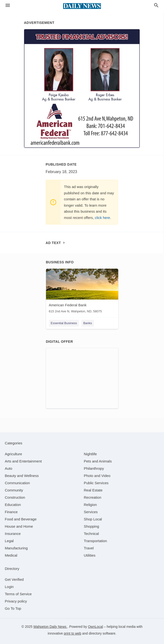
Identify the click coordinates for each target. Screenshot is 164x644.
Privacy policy (16, 601)
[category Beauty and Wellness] (22, 476)
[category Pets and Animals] (98, 461)
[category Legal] (9, 541)
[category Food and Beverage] (21, 519)
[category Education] (13, 505)
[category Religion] (90, 505)
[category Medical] (11, 555)
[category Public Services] (96, 483)
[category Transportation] (95, 541)
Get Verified (14, 579)
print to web (72, 633)
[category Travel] (89, 548)
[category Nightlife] (90, 454)
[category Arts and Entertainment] (23, 461)
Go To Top (13, 608)
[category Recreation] (93, 497)
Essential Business (64, 323)
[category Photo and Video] (97, 476)
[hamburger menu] (8, 5)
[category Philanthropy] (94, 468)
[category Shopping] (91, 526)
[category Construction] (15, 497)
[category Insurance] (13, 534)
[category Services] (91, 512)
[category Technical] (91, 534)
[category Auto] (9, 468)
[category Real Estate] (93, 490)
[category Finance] (11, 512)
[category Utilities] (90, 555)
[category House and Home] (19, 526)
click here (102, 218)
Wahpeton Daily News (50, 627)
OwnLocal (95, 627)
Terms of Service (18, 594)
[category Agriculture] (13, 454)
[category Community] (14, 490)
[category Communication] (17, 483)
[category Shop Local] (93, 519)
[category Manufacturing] (16, 548)
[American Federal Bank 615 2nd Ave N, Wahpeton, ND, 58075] (82, 292)
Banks (88, 323)
